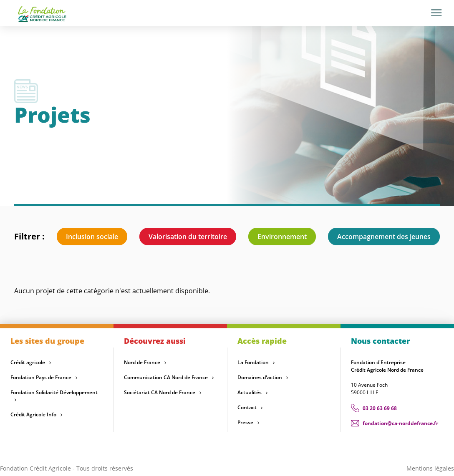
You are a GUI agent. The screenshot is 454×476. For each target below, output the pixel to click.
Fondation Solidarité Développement (54, 392)
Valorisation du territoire (188, 237)
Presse (245, 422)
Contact (247, 407)
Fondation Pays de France (41, 377)
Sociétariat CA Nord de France (160, 392)
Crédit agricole (28, 362)
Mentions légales (430, 468)
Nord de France (142, 362)
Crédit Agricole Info (33, 414)
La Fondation (253, 362)
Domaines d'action (260, 377)
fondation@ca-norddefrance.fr (400, 423)
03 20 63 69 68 (380, 408)
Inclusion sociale (92, 237)
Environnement (282, 237)
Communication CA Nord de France (166, 377)
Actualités (250, 392)
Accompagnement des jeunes (384, 237)
